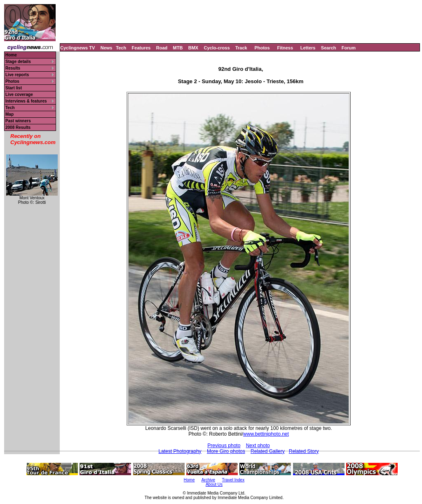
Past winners (18, 121)
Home (11, 55)
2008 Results (18, 127)
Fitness (285, 48)
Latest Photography (180, 451)
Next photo (258, 446)
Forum (349, 48)
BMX (193, 48)
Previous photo (224, 446)
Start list (14, 88)
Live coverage (19, 94)
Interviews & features (26, 101)
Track (241, 48)
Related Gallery (268, 451)
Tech (121, 48)
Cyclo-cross (217, 48)
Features (141, 48)
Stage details (18, 62)
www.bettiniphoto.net (266, 434)
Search (329, 48)
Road (162, 48)
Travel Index (233, 480)
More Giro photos (226, 451)
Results (13, 68)
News (107, 48)
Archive (208, 480)
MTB (178, 48)
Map (9, 114)
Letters (308, 48)
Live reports (17, 75)
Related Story (304, 451)
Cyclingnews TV (77, 48)
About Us (214, 484)
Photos (262, 48)
